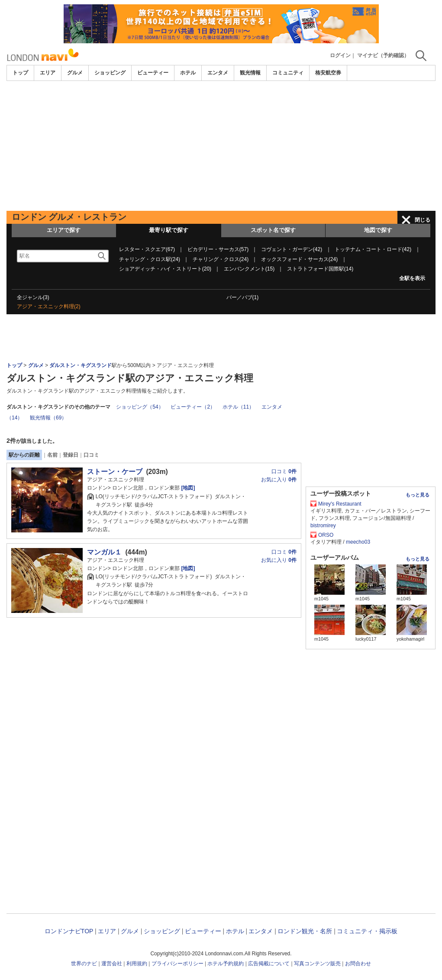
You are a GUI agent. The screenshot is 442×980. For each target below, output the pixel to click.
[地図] (187, 488)
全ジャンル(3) (33, 297)
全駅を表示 (412, 278)
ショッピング (110, 73)
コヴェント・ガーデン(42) (292, 249)
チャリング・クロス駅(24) (150, 259)
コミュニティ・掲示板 (367, 931)
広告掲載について (269, 964)
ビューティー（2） (193, 407)
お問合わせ (358, 964)
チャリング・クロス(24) (221, 259)
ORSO (326, 535)
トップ (20, 73)
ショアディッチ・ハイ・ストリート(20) (165, 269)
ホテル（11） (238, 407)
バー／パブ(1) (243, 297)
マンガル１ (104, 552)
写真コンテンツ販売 (317, 964)
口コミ (91, 455)
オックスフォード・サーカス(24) (299, 259)
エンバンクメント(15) (249, 269)
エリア (48, 73)
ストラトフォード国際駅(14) (320, 269)
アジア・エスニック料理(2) (49, 306)
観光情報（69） (48, 418)
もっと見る (418, 495)
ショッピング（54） (140, 407)
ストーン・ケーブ (115, 472)
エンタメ (218, 73)
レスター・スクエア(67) (147, 249)
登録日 (71, 455)
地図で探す (378, 230)
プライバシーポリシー (177, 964)
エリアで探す (64, 230)
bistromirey (323, 525)
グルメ (75, 73)
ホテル (188, 73)
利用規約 (137, 964)
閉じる (423, 220)
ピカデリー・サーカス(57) (218, 249)
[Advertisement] (221, 146)
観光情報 (250, 73)
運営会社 (112, 964)
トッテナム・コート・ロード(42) (373, 249)
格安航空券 (328, 73)
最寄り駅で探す (169, 230)
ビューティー (153, 73)
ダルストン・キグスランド (81, 365)
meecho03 (358, 542)
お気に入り (279, 480)
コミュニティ (288, 73)
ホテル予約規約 (226, 964)
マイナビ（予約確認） (383, 55)
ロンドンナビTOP (69, 931)
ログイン (340, 55)
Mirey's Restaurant (340, 504)
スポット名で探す (273, 230)
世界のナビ (84, 964)
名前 (52, 455)
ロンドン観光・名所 (305, 931)
